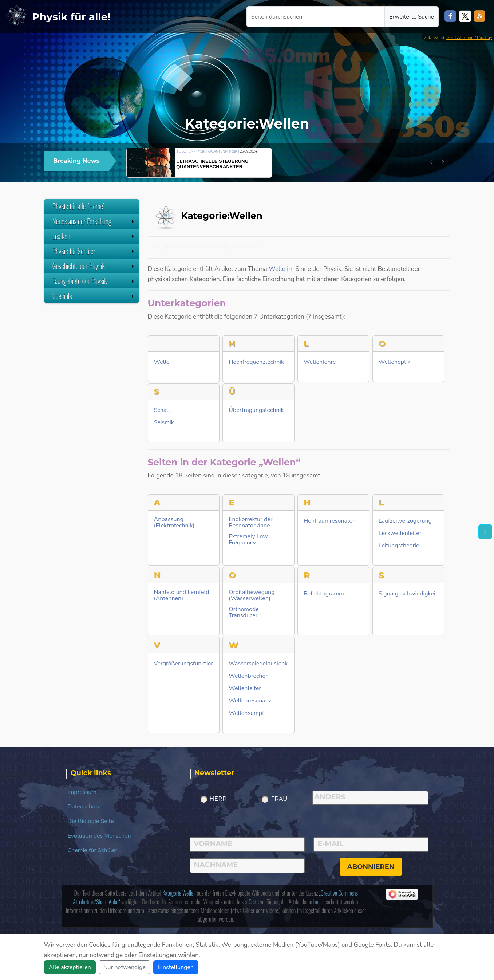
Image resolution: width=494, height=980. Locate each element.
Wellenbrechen (249, 676)
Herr (218, 799)
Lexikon (94, 236)
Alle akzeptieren (70, 967)
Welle (277, 269)
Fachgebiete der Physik (94, 281)
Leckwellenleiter (400, 533)
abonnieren (371, 867)
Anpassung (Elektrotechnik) (174, 523)
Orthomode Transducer (244, 613)
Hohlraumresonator (329, 521)
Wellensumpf (246, 713)
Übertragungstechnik (256, 410)
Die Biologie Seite (91, 821)
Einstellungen (176, 967)
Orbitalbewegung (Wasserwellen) (252, 595)
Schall (162, 410)
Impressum (82, 792)
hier (317, 902)
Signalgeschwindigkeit (408, 594)
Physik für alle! (71, 17)
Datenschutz (84, 807)
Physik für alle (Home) (79, 206)
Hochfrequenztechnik (256, 362)
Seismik (164, 423)
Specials (94, 296)
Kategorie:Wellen (179, 893)
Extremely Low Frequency (248, 540)
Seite (254, 902)
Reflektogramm (324, 594)
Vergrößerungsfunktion (184, 664)
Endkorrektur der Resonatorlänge (250, 523)
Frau (279, 799)
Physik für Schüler (94, 251)
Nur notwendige (125, 967)
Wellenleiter (245, 688)
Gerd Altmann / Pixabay (469, 38)
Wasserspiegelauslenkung (263, 664)
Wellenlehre (320, 362)
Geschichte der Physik (94, 266)
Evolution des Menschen (99, 836)
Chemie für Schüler (93, 850)
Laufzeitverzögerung (405, 521)
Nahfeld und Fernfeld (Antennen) (182, 595)
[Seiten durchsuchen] (316, 17)
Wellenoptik (395, 362)
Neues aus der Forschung (94, 221)
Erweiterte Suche (412, 17)
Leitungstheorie (399, 546)
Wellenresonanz (250, 701)
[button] (431, 162)
